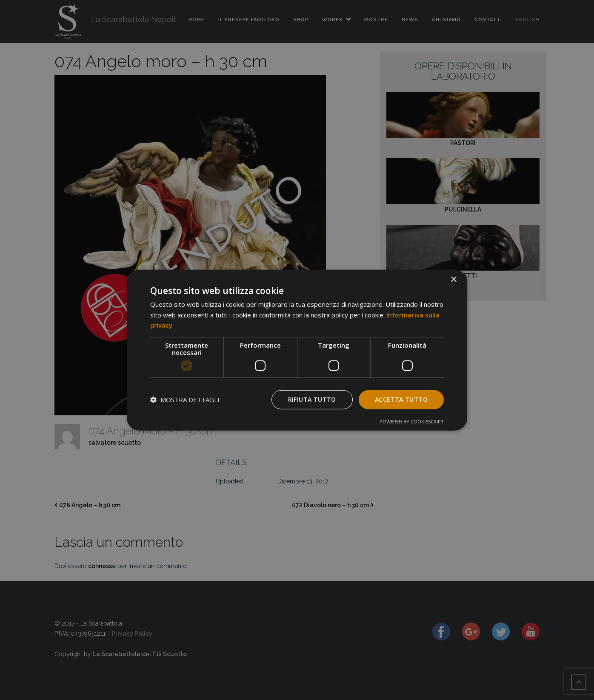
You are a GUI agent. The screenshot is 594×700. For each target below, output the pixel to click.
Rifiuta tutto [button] (312, 399)
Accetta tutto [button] (401, 399)
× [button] (453, 279)
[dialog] (297, 350)
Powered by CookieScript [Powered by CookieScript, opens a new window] (412, 421)
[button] (185, 400)
